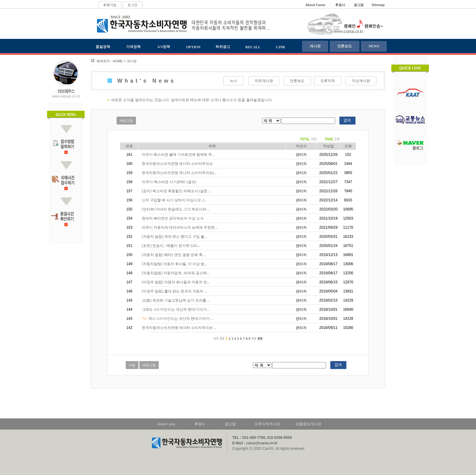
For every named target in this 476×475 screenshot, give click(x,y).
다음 (132, 365)
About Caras (166, 424)
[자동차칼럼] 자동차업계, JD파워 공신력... (175, 273)
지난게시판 (361, 81)
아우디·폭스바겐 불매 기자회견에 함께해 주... (178, 155)
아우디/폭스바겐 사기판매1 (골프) (169, 182)
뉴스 (233, 81)
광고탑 (230, 424)
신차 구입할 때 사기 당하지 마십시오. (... (174, 200)
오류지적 (328, 81)
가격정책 (133, 47)
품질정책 (103, 47)
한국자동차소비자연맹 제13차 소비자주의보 (177, 164)
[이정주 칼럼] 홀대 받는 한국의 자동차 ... (174, 291)
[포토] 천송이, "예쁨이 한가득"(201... (171, 246)
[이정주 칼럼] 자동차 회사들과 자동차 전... (176, 282)
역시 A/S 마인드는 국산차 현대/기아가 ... (181, 319)
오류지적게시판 (267, 424)
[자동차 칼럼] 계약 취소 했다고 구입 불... (174, 237)
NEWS (374, 46)
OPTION (193, 47)
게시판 (315, 46)
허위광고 (223, 47)
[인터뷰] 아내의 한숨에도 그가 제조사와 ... (176, 209)
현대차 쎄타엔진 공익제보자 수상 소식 (173, 218)
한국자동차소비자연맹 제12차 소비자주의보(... (179, 173)
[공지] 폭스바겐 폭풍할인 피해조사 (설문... (176, 191)
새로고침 (126, 121)
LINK (281, 47)
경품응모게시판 (308, 424)
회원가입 (110, 5)
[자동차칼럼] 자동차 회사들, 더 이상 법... (174, 264)
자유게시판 (264, 81)
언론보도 (345, 46)
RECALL (253, 47)
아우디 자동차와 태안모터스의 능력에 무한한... (180, 227)
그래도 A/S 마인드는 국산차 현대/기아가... (176, 309)
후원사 (200, 424)
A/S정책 (164, 47)
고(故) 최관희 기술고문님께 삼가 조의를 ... (176, 300)
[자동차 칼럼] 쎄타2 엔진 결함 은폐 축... (173, 255)
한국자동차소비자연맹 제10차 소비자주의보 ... (179, 328)
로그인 (133, 5)
